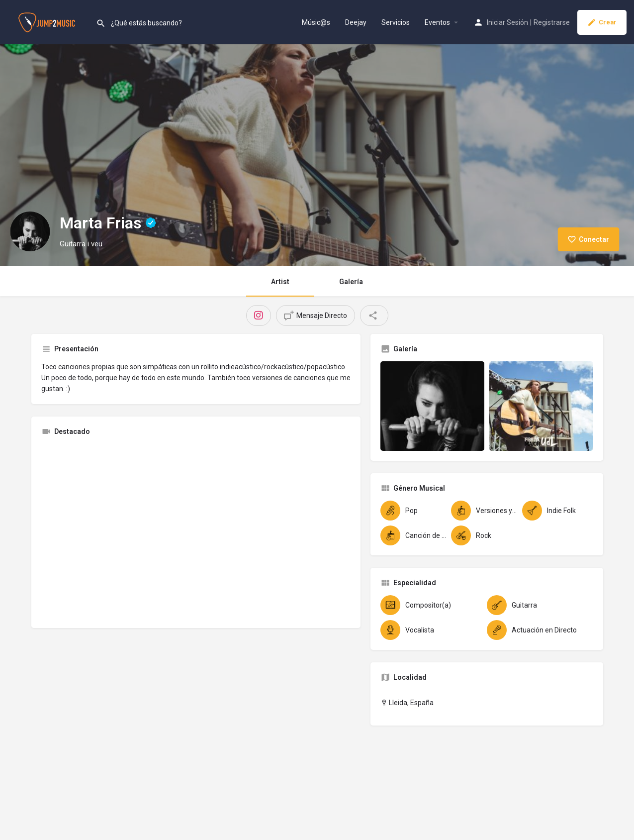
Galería (351, 282)
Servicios (396, 22)
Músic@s (316, 22)
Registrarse (552, 22)
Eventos (437, 22)
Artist (280, 282)
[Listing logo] (30, 231)
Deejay (356, 22)
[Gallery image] (432, 406)
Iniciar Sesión (507, 22)
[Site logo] (48, 21)
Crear (602, 22)
